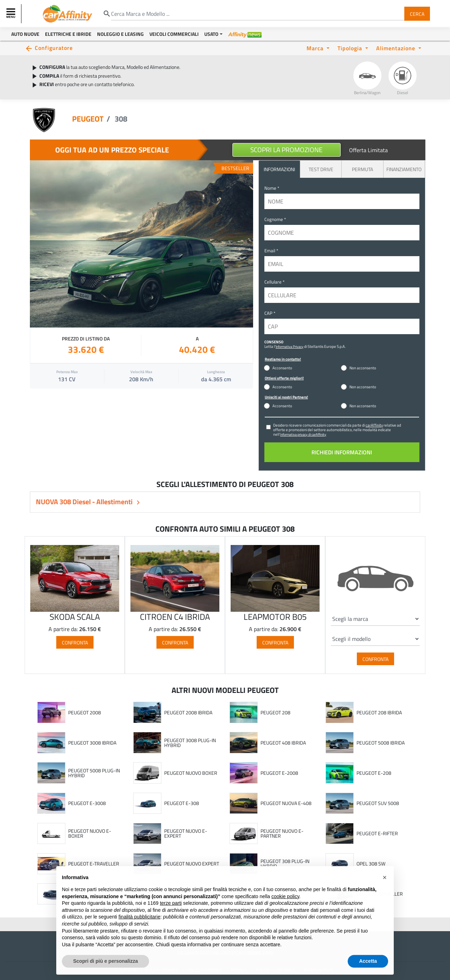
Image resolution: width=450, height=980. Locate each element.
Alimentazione (397, 48)
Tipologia (351, 48)
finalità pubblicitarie (139, 931)
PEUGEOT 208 (275, 713)
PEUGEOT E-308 (182, 803)
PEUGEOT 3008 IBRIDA (92, 743)
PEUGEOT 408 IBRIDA (283, 743)
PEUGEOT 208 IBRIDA (379, 713)
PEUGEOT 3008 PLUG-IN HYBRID (190, 743)
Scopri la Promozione (287, 150)
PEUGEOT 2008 (85, 713)
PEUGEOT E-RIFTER (377, 833)
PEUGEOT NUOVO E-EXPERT (186, 833)
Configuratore (54, 48)
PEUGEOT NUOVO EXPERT (192, 864)
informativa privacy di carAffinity (303, 434)
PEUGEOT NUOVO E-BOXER (90, 833)
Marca (316, 48)
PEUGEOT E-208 (374, 773)
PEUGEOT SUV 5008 (378, 803)
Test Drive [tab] (321, 169)
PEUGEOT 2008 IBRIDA (188, 713)
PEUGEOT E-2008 (279, 773)
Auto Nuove (25, 34)
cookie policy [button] (285, 910)
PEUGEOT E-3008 (87, 803)
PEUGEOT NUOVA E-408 (286, 803)
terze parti (171, 917)
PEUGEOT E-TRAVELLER (94, 864)
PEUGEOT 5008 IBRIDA (381, 743)
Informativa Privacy (290, 346)
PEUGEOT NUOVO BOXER (191, 773)
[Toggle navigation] (12, 14)
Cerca (417, 14)
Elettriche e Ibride (68, 34)
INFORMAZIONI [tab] (279, 169)
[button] (385, 892)
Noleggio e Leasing (120, 34)
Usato (211, 34)
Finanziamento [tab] (404, 169)
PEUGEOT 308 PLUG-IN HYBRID (285, 864)
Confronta (75, 642)
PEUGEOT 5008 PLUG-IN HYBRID (94, 773)
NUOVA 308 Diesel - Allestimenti (85, 502)
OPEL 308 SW (371, 864)
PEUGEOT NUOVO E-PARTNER (282, 833)
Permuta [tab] (362, 169)
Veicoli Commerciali (174, 34)
